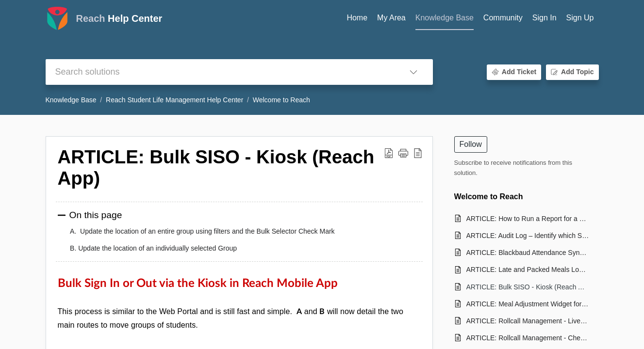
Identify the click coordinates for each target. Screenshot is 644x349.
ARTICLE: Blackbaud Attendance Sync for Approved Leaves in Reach (528, 253)
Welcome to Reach (281, 100)
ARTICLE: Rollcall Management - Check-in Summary (528, 338)
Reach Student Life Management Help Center (174, 100)
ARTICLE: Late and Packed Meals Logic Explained (528, 270)
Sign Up (580, 18)
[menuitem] (545, 18)
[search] (220, 72)
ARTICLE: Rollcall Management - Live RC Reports (528, 321)
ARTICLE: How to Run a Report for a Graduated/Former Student (528, 219)
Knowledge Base (71, 100)
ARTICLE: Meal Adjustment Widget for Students (528, 304)
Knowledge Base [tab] (445, 18)
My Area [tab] (391, 18)
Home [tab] (357, 18)
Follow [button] (471, 144)
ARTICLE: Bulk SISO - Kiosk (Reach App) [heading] (216, 167)
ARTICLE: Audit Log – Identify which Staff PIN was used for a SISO (528, 236)
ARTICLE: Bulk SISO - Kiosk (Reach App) (528, 287)
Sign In (545, 18)
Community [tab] (503, 18)
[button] (413, 72)
